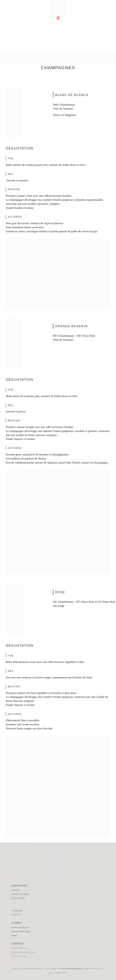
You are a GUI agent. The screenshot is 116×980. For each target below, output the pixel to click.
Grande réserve (21, 932)
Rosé (14, 935)
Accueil (16, 890)
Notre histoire (20, 894)
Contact (16, 915)
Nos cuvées (18, 898)
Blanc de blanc (21, 928)
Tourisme (17, 911)
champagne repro (72, 969)
